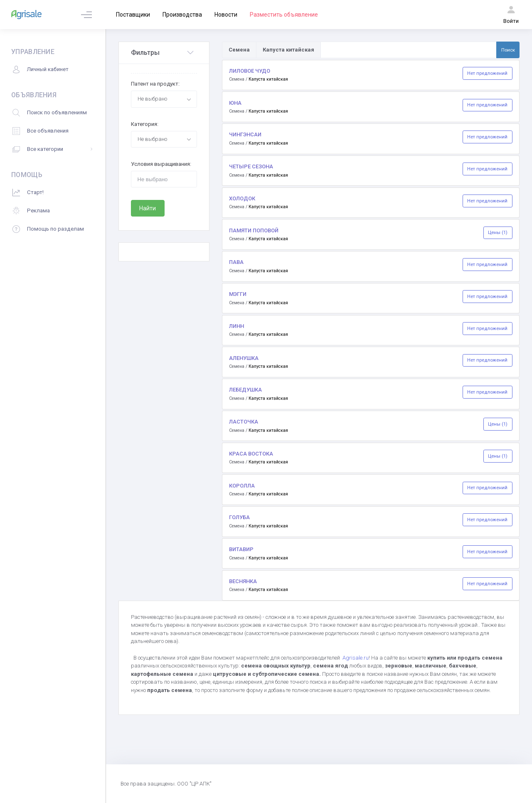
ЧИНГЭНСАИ (245, 134)
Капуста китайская (268, 79)
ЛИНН (236, 326)
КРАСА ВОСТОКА (251, 454)
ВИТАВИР (241, 549)
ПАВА (236, 262)
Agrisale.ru (356, 658)
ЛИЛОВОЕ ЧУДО (250, 71)
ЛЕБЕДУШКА (245, 390)
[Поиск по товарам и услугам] (409, 50)
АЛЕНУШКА (244, 358)
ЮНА (235, 103)
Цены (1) (498, 232)
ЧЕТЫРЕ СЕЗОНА (251, 166)
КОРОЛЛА (242, 486)
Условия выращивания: (161, 164)
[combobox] (164, 99)
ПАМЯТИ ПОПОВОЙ (254, 230)
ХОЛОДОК (242, 198)
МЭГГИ (238, 294)
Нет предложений (487, 73)
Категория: (145, 124)
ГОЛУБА (239, 517)
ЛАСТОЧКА (244, 422)
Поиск (508, 50)
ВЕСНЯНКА (243, 581)
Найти (148, 208)
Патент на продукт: (155, 84)
